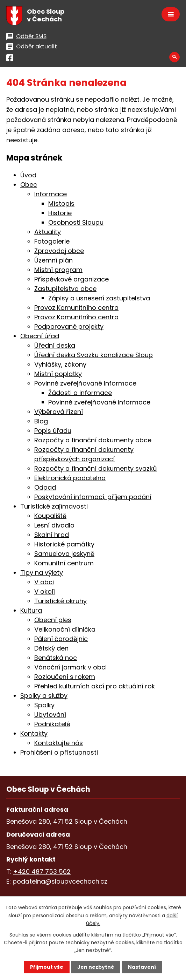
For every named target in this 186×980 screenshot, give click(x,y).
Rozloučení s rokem (65, 677)
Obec (29, 185)
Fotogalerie (52, 241)
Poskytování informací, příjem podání (93, 497)
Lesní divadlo (54, 525)
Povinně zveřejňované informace (85, 383)
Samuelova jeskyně (64, 554)
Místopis (61, 203)
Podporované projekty (69, 326)
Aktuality (48, 232)
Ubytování (50, 714)
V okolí (45, 591)
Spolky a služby (44, 696)
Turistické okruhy (60, 601)
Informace (51, 194)
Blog (41, 421)
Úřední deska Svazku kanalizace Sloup (94, 355)
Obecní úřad (40, 336)
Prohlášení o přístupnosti (59, 752)
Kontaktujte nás (59, 743)
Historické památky (64, 544)
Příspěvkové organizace (71, 279)
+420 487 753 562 (42, 872)
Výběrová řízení (59, 412)
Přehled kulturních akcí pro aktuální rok (95, 686)
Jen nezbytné (96, 967)
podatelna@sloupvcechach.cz (60, 881)
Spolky (44, 705)
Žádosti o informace (80, 393)
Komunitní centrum (64, 563)
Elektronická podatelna (70, 478)
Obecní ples (53, 620)
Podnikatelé (52, 724)
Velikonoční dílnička (65, 629)
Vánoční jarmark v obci (70, 667)
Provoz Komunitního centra (76, 308)
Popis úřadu (53, 431)
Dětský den (51, 648)
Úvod (28, 175)
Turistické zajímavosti (54, 506)
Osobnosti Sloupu (76, 222)
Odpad (45, 487)
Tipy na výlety (42, 573)
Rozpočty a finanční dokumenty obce (93, 440)
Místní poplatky (58, 374)
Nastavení (142, 967)
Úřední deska (55, 345)
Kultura (31, 610)
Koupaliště (50, 516)
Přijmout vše (47, 967)
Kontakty (34, 733)
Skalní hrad (52, 535)
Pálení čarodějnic (61, 639)
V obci (44, 582)
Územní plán (53, 260)
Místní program (58, 270)
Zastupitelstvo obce (65, 289)
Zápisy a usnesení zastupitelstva (99, 298)
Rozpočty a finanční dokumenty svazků (96, 468)
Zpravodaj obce (59, 251)
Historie (60, 213)
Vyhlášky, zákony (60, 364)
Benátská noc (56, 658)
